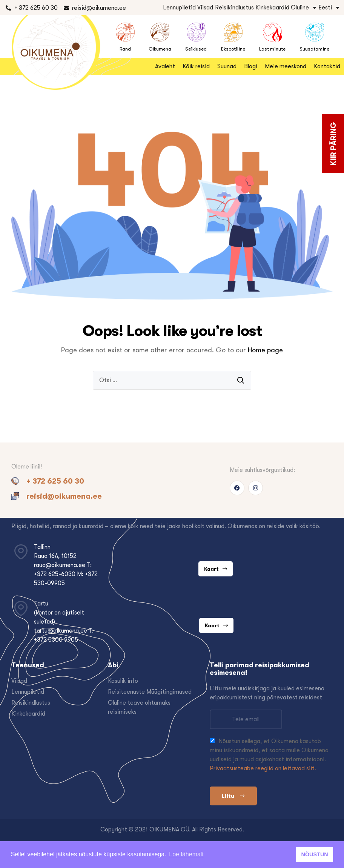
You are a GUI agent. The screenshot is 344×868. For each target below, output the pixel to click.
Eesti (329, 8)
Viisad (205, 8)
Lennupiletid (179, 8)
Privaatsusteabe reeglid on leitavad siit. (263, 768)
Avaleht (165, 66)
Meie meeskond (286, 66)
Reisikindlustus (234, 8)
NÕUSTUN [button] (315, 854)
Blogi (251, 66)
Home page (265, 350)
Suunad (227, 66)
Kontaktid (327, 66)
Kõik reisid (196, 66)
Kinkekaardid (272, 8)
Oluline (304, 8)
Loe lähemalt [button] (186, 854)
